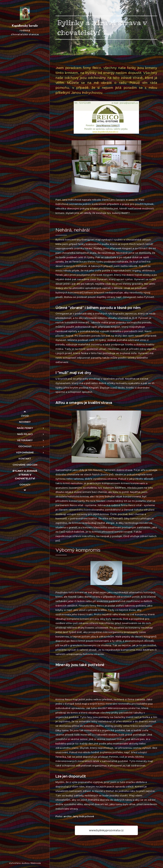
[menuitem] (25, 416)
